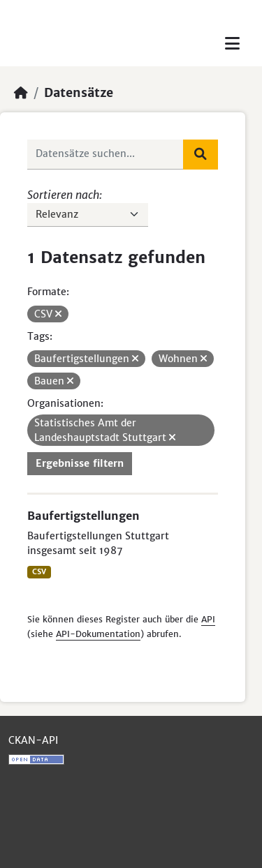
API (208, 619)
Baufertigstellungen (83, 516)
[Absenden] (201, 154)
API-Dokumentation (98, 634)
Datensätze (79, 93)
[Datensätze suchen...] (105, 154)
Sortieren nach (63, 195)
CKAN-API (33, 740)
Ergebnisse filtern (80, 463)
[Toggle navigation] (232, 44)
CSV (39, 572)
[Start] (21, 93)
